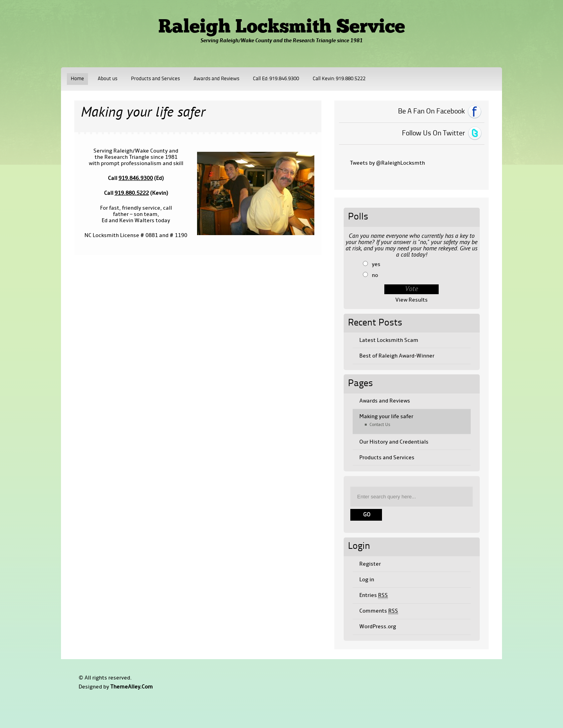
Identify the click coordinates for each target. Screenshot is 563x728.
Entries (374, 595)
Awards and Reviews (216, 79)
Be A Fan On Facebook (431, 111)
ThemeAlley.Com (132, 687)
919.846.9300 (136, 178)
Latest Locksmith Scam (389, 340)
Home (77, 79)
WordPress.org (378, 626)
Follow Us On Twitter (433, 133)
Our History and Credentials (394, 442)
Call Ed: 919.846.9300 (276, 79)
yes (376, 264)
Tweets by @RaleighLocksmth (387, 163)
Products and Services (155, 79)
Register (370, 564)
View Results (411, 300)
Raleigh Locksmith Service (282, 28)
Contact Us (380, 425)
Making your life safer (386, 416)
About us (108, 79)
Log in (367, 580)
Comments (379, 611)
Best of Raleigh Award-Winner (397, 356)
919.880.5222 (132, 193)
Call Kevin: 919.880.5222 (339, 79)
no (375, 275)
